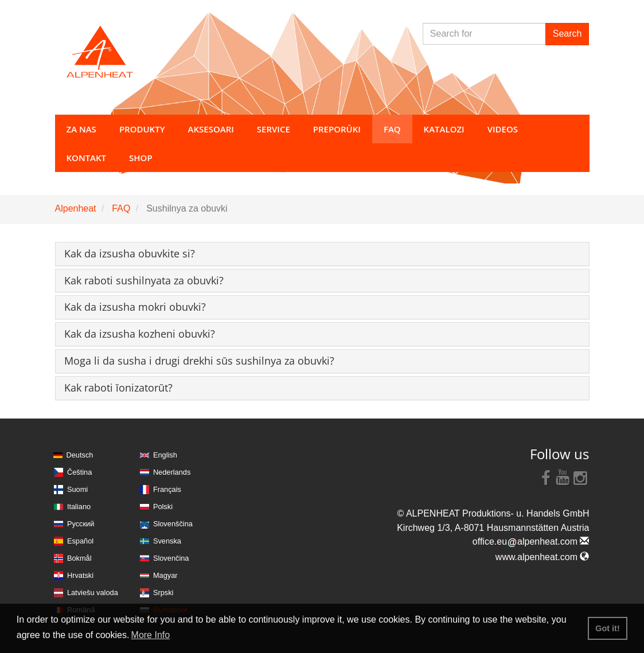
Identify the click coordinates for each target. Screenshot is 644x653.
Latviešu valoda (93, 593)
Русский (81, 524)
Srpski (163, 593)
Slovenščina (173, 524)
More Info (151, 635)
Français (167, 489)
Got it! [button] (607, 628)
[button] (130, 253)
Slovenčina (171, 558)
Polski (163, 507)
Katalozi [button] (444, 129)
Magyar (165, 575)
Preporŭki (337, 129)
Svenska (167, 541)
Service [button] (274, 129)
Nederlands (172, 472)
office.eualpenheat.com (531, 541)
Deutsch (80, 455)
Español (80, 541)
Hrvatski (80, 575)
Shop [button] (141, 158)
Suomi (77, 489)
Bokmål (79, 558)
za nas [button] (81, 129)
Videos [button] (503, 129)
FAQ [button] (392, 129)
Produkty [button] (142, 129)
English (165, 455)
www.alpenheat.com (542, 557)
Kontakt (87, 158)
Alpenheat (76, 208)
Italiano (79, 507)
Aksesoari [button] (211, 129)
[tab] (322, 254)
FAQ (121, 208)
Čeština (79, 472)
